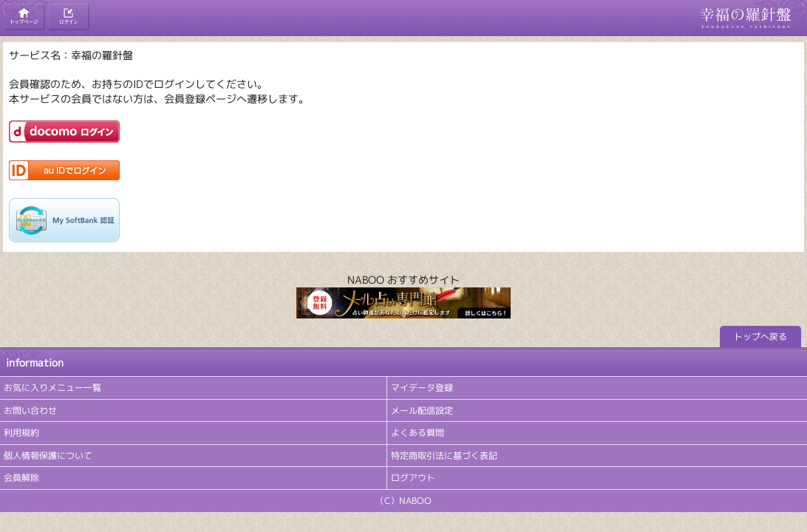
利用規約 (21, 433)
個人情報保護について (48, 456)
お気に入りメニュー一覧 (52, 388)
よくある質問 (418, 433)
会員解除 (21, 478)
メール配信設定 (422, 410)
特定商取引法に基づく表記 (444, 456)
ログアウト (413, 478)
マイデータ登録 (422, 388)
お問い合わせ (30, 410)
